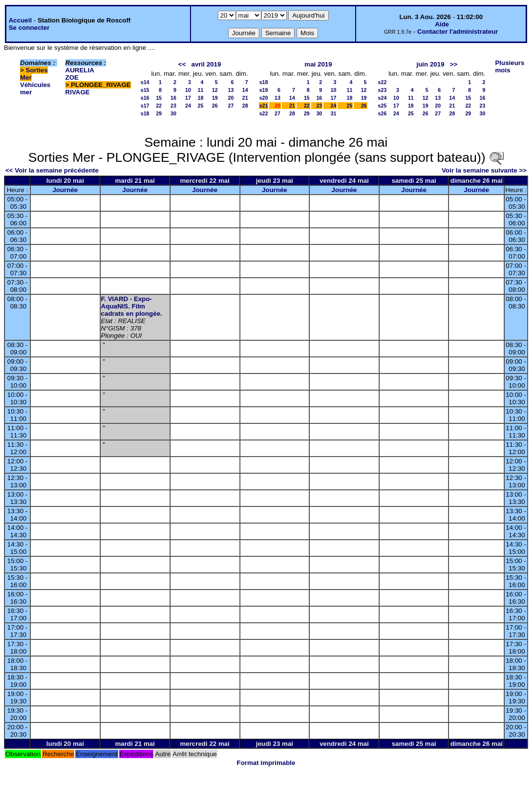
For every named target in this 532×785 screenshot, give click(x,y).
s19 (264, 90)
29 (159, 113)
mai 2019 (318, 64)
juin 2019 (431, 64)
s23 (383, 90)
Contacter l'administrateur (458, 32)
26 (215, 106)
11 (201, 90)
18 (201, 98)
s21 (264, 106)
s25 (383, 106)
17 (188, 98)
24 (188, 106)
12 (215, 90)
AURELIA (80, 70)
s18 (145, 113)
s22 (264, 113)
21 (245, 98)
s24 (383, 98)
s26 (383, 113)
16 (173, 98)
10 (188, 90)
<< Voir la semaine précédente (52, 170)
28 (245, 106)
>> (454, 64)
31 (334, 113)
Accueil (20, 20)
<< (182, 64)
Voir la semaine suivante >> (484, 170)
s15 (145, 90)
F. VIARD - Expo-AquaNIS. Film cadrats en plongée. (132, 306)
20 (231, 98)
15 (159, 98)
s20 (264, 98)
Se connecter (29, 28)
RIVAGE (78, 92)
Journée (65, 190)
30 (173, 113)
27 (231, 106)
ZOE (72, 77)
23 (173, 106)
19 (215, 98)
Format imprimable (266, 763)
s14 (145, 82)
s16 (145, 98)
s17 (145, 106)
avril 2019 (206, 64)
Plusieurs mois (510, 66)
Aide (442, 24)
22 (159, 106)
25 (201, 106)
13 (231, 90)
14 (245, 90)
